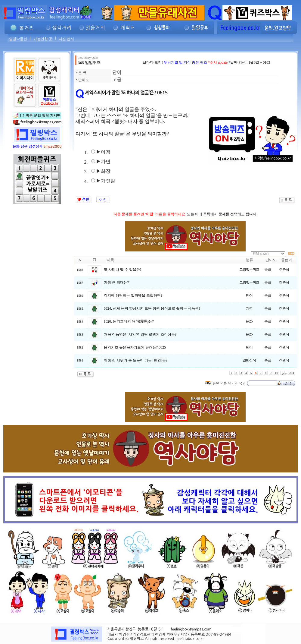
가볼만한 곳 (43, 39)
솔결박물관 (18, 39)
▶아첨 (103, 152)
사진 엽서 (66, 39)
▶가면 (103, 161)
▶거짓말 (106, 181)
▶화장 (103, 171)
